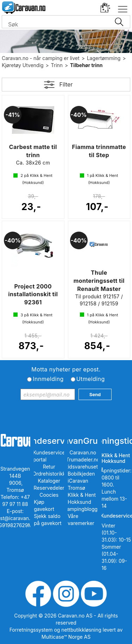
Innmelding (48, 379)
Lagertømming (104, 58)
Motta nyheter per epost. (66, 369)
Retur (49, 467)
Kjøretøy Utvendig (23, 65)
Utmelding (91, 379)
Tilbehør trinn (86, 65)
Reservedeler (49, 488)
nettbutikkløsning (81, 630)
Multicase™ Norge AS (66, 637)
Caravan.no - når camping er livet (41, 58)
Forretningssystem (31, 630)
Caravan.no (83, 452)
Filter (66, 84)
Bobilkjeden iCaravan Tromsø (81, 481)
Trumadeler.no (83, 460)
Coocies (49, 495)
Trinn (57, 65)
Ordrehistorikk (49, 474)
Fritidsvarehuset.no (83, 467)
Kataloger (49, 481)
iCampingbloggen (83, 509)
